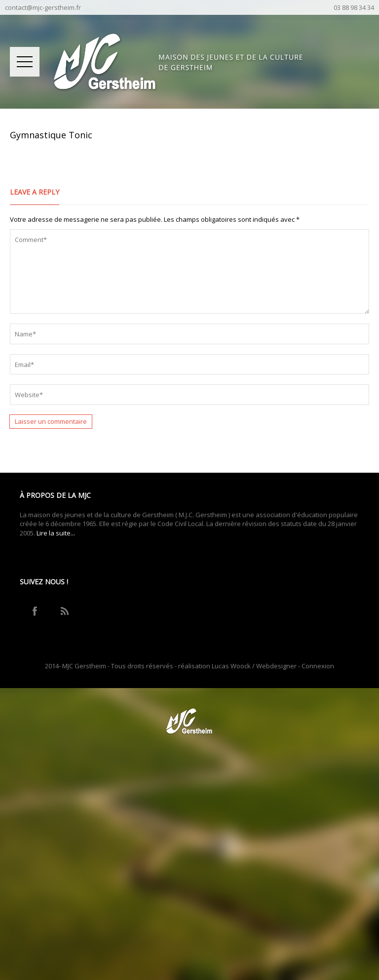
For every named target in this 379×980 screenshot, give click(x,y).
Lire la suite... (56, 773)
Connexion (318, 906)
